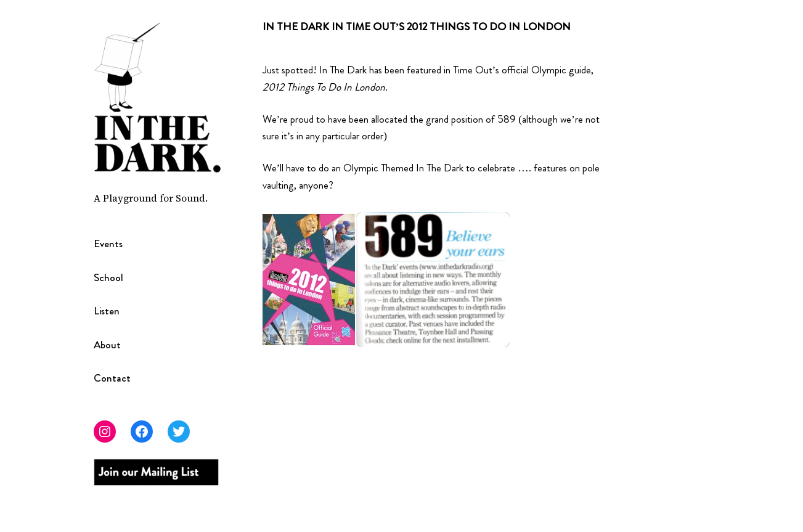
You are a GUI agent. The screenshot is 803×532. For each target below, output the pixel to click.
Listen (107, 311)
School (108, 278)
